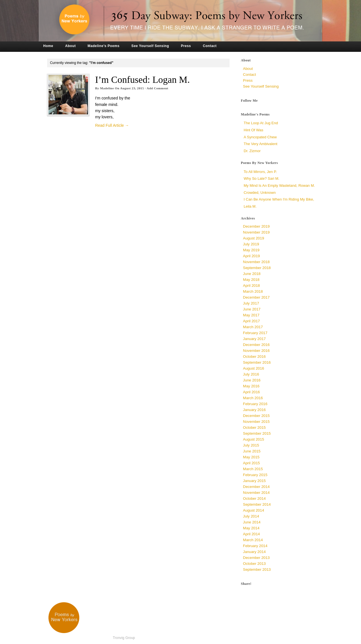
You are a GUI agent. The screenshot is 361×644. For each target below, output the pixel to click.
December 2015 (257, 416)
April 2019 (252, 256)
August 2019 (254, 238)
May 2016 (251, 386)
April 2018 (252, 286)
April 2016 (252, 392)
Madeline (107, 88)
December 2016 (257, 345)
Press (186, 46)
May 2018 (251, 280)
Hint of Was (254, 130)
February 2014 (255, 546)
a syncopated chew (260, 137)
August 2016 (254, 368)
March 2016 (253, 398)
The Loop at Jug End (261, 123)
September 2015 (257, 433)
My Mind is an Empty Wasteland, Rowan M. (279, 186)
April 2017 (252, 321)
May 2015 (251, 457)
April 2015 (252, 463)
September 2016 (257, 362)
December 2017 (257, 297)
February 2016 (255, 404)
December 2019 (257, 226)
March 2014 (253, 540)
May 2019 (251, 250)
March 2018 (253, 291)
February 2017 (255, 333)
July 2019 (251, 244)
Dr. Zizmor (252, 151)
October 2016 (255, 357)
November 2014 (257, 493)
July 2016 (251, 374)
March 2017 (253, 327)
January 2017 (255, 339)
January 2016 (255, 410)
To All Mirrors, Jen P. (260, 172)
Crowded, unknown (260, 193)
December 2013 (257, 558)
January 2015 (255, 481)
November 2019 (257, 232)
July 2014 (251, 516)
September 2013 (257, 569)
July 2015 (251, 445)
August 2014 (254, 510)
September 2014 (257, 504)
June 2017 (252, 309)
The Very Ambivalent (260, 144)
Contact (210, 46)
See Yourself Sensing (150, 46)
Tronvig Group (124, 638)
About (71, 46)
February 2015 (255, 475)
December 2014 (257, 487)
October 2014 (255, 498)
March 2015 (253, 469)
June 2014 (252, 522)
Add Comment (158, 88)
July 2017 (251, 303)
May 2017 (251, 315)
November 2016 (257, 351)
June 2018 (252, 274)
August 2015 (254, 439)
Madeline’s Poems (104, 46)
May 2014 (251, 528)
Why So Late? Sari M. (261, 178)
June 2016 (252, 380)
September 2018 (257, 268)
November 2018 (257, 262)
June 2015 (252, 451)
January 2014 (255, 552)
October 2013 (255, 564)
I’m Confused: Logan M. (142, 80)
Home (48, 46)
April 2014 (252, 534)
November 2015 (257, 422)
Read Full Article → (112, 125)
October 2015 (255, 428)
